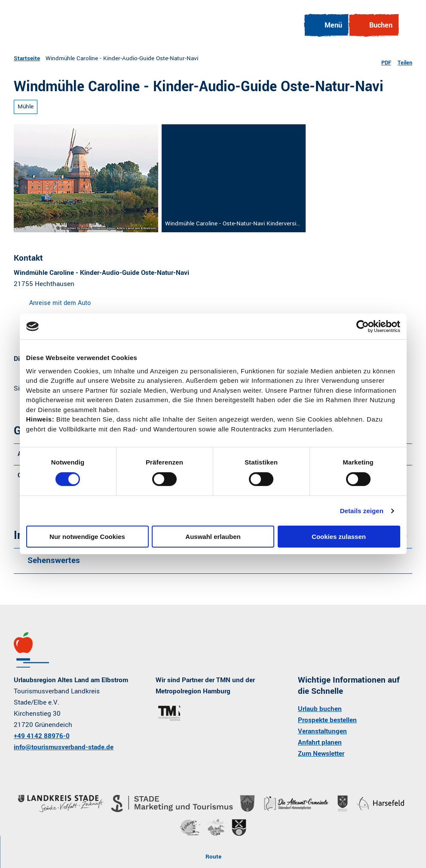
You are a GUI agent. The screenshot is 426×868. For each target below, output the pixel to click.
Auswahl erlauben (213, 537)
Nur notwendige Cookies (87, 537)
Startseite (27, 58)
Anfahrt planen (320, 742)
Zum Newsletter (321, 754)
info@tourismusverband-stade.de (64, 747)
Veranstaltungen (322, 731)
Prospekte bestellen (327, 720)
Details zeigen (362, 511)
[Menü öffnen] (326, 25)
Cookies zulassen (339, 537)
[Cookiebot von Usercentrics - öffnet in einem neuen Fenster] (363, 326)
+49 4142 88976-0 (42, 736)
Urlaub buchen (320, 709)
